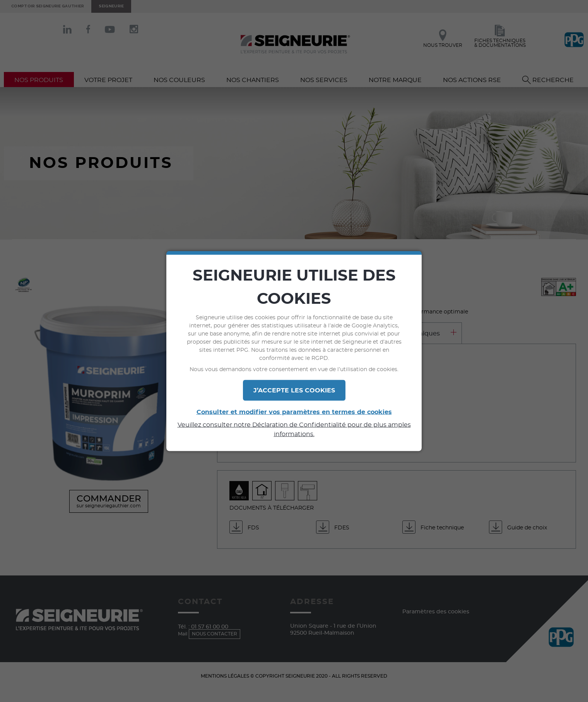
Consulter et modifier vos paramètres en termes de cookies (294, 412)
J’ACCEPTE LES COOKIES (294, 390)
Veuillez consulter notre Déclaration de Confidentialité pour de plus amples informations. (294, 430)
